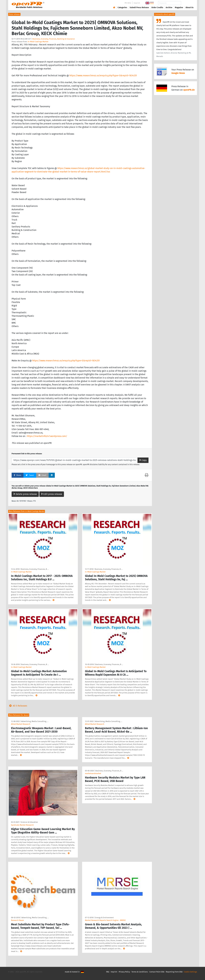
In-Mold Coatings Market (38, 42)
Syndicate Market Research (22, 825)
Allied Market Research (21, 724)
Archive (169, 8)
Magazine (179, 8)
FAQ (108, 972)
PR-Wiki (128, 3)
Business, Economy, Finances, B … (35, 569)
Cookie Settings (190, 972)
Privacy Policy (124, 972)
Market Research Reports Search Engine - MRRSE (105, 920)
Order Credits (157, 8)
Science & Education (29, 822)
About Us (190, 8)
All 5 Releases (18, 706)
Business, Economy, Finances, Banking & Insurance (54, 39)
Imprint (137, 3)
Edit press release (52, 494)
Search (187, 3)
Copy (143, 460)
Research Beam (17, 920)
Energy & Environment (104, 918)
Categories (122, 8)
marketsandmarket (93, 773)
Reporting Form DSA (174, 972)
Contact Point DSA (157, 972)
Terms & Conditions (140, 972)
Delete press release (25, 494)
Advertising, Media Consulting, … (35, 721)
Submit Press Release (139, 8)
